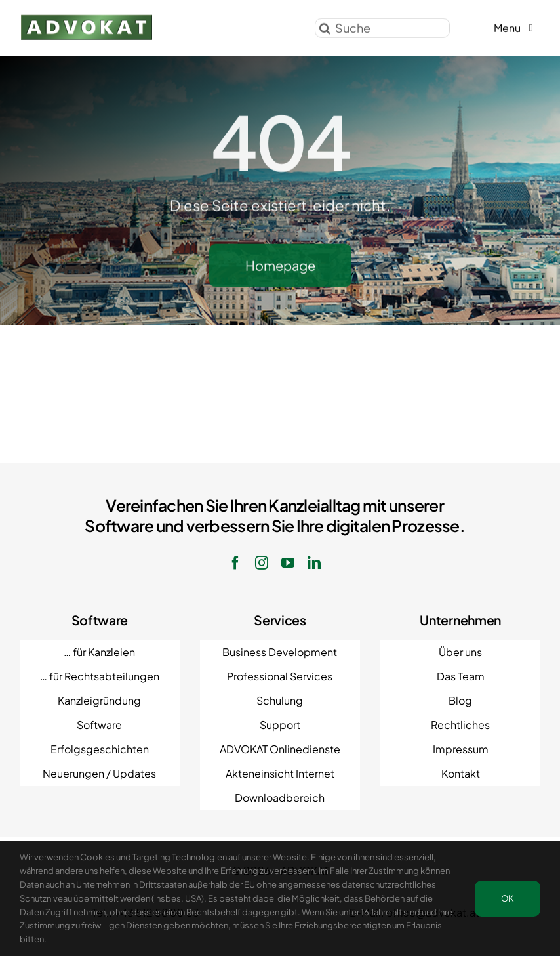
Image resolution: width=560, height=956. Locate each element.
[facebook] (235, 563)
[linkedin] (314, 563)
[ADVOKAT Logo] (87, 18)
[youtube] (288, 563)
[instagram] (262, 563)
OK (508, 898)
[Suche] (382, 26)
